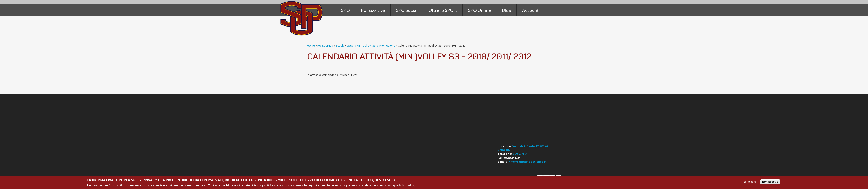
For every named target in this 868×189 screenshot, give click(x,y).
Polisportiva (325, 45)
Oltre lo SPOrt (443, 10)
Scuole (340, 45)
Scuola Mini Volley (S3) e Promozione (371, 45)
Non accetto (770, 182)
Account (530, 10)
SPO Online (479, 10)
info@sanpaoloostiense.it (527, 162)
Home (311, 45)
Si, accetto (750, 182)
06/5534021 (520, 154)
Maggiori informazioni (401, 185)
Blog (506, 10)
